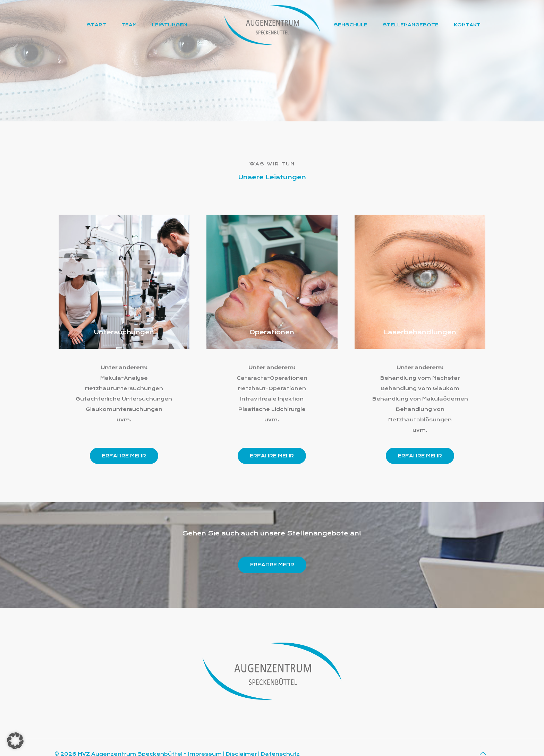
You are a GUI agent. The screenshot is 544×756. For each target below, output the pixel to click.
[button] (15, 741)
